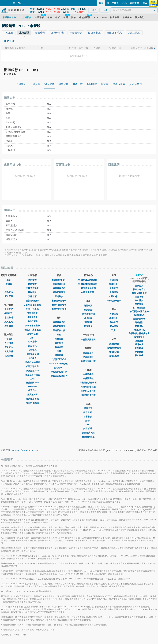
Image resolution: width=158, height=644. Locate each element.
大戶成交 (59, 343)
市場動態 (88, 417)
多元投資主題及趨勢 (139, 311)
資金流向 (59, 347)
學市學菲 (139, 304)
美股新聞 (88, 429)
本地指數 (32, 280)
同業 (59, 351)
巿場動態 (114, 296)
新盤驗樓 (139, 348)
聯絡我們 (9, 326)
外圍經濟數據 (88, 437)
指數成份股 (32, 313)
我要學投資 (139, 337)
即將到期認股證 (88, 361)
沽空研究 (32, 346)
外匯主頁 (114, 280)
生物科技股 (32, 334)
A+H (32, 379)
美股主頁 (88, 408)
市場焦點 (139, 326)
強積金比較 (114, 352)
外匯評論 (88, 322)
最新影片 (139, 286)
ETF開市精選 (139, 308)
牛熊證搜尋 (88, 374)
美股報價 (88, 412)
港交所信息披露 (88, 288)
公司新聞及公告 (59, 359)
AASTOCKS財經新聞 (88, 280)
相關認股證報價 (59, 301)
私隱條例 (9, 356)
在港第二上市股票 (32, 330)
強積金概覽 (114, 344)
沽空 (59, 335)
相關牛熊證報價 (59, 305)
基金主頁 (114, 314)
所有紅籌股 (32, 321)
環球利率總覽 (32, 403)
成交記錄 (59, 339)
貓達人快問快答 (139, 293)
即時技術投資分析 (59, 372)
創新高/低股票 (32, 301)
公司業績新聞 (32, 354)
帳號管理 (9, 313)
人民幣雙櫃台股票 (32, 305)
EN (19, 3)
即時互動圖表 (59, 292)
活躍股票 (32, 296)
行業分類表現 (32, 309)
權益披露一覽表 (32, 375)
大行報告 (32, 358)
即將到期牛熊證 (88, 391)
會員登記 (9, 309)
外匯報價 (114, 284)
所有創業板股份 (32, 326)
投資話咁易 (139, 315)
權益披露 (59, 355)
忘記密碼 (9, 318)
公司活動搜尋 (32, 366)
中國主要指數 (32, 288)
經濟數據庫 (32, 395)
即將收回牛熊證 (88, 387)
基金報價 (114, 318)
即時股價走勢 (59, 330)
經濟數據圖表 (32, 399)
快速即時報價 (59, 280)
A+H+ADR (32, 387)
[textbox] (134, 10)
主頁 (9, 280)
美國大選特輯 (139, 319)
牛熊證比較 (88, 378)
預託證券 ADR (32, 383)
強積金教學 (114, 356)
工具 (114, 330)
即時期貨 (32, 292)
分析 (88, 421)
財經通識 (139, 341)
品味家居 (139, 344)
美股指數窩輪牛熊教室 (139, 333)
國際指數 (32, 284)
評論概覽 (88, 306)
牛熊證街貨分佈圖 (88, 383)
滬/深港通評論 (88, 314)
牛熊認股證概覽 (88, 340)
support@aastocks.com (25, 450)
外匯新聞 (114, 288)
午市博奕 (139, 300)
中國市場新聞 (88, 292)
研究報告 (88, 326)
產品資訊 (9, 292)
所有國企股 (32, 317)
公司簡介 (9, 339)
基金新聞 (114, 322)
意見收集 (9, 322)
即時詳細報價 (59, 284)
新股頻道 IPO (32, 371)
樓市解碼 (139, 355)
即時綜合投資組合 (59, 376)
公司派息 (32, 350)
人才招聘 (9, 343)
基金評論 (88, 318)
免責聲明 (9, 351)
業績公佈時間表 (32, 362)
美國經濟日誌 (88, 433)
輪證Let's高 (139, 330)
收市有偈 (139, 297)
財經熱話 (139, 322)
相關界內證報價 (59, 309)
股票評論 (88, 310)
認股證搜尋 (88, 353)
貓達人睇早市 (139, 289)
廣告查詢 (9, 347)
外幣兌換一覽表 (114, 301)
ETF (32, 338)
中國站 (9, 284)
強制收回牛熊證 (88, 395)
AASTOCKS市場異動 (59, 364)
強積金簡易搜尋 (114, 348)
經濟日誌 (32, 390)
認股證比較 (88, 357)
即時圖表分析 (59, 288)
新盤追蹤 (139, 352)
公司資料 (59, 368)
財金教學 (9, 296)
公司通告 (32, 342)
